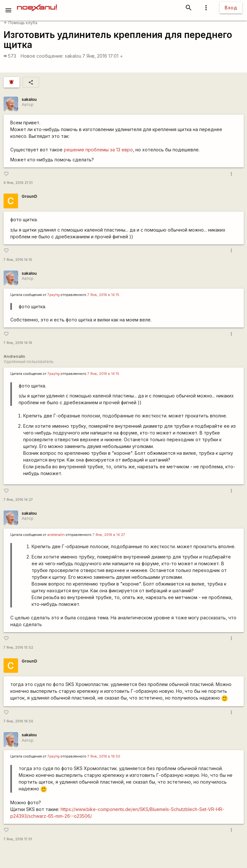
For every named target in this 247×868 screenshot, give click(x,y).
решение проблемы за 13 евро (98, 150)
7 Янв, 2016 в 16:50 (104, 756)
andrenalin (56, 535)
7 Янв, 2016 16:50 (18, 721)
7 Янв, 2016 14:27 (18, 500)
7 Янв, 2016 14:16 (18, 343)
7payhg (54, 295)
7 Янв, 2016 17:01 (103, 56)
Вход (231, 8)
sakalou (73, 56)
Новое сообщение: (42, 56)
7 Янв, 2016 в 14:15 (103, 295)
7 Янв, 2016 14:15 (18, 260)
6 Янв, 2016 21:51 (18, 183)
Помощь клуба (21, 23)
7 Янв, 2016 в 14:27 (109, 535)
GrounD (29, 196)
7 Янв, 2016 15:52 (18, 648)
